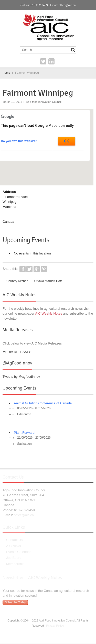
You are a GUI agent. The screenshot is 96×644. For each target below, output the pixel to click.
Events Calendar (18, 552)
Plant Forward (24, 433)
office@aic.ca (67, 5)
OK (66, 141)
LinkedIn (51, 61)
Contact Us (14, 540)
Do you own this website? (19, 141)
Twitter (43, 61)
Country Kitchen (17, 281)
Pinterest (44, 269)
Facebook (23, 269)
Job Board (14, 558)
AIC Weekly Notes (49, 313)
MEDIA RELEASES (17, 352)
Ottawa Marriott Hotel (49, 281)
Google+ (37, 269)
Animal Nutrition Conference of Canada (43, 403)
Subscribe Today (15, 602)
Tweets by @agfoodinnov (21, 377)
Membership (15, 564)
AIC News (14, 546)
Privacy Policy (55, 626)
